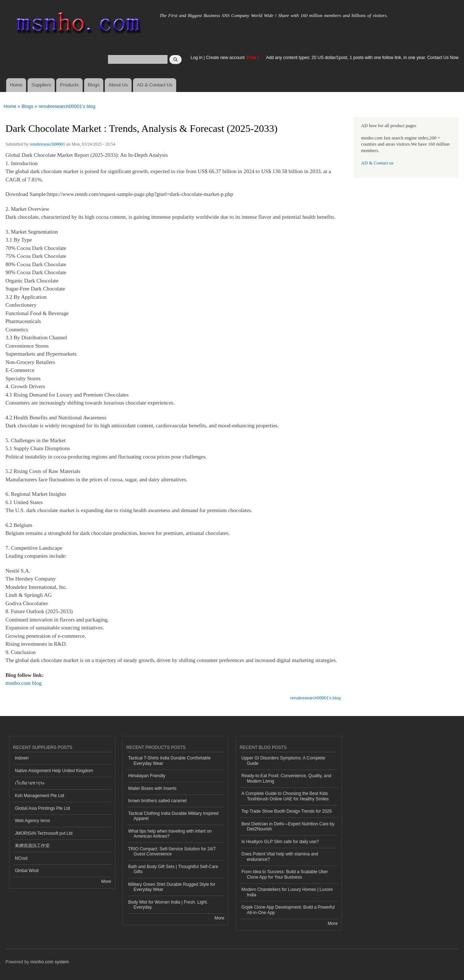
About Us (118, 85)
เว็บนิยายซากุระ (30, 783)
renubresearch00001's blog (67, 106)
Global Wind (27, 871)
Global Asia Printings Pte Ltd (42, 808)
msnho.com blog (24, 683)
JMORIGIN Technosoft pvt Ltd (44, 833)
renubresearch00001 (47, 144)
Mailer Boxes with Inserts (152, 788)
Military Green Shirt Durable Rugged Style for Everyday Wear (172, 887)
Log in (197, 58)
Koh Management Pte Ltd (40, 796)
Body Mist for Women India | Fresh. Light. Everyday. (168, 905)
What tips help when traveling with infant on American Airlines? (170, 834)
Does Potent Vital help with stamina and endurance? (280, 857)
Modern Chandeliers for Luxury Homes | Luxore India (287, 892)
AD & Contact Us (155, 85)
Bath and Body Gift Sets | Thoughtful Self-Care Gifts (173, 869)
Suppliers (41, 85)
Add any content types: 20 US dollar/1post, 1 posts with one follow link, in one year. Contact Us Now (362, 58)
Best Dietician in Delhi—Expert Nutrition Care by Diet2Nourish (288, 826)
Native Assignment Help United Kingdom (54, 771)
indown (22, 758)
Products (69, 85)
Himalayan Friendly (147, 776)
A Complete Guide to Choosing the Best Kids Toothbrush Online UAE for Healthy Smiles (285, 796)
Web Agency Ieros (32, 821)
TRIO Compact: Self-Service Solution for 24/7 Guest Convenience (172, 851)
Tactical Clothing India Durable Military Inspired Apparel (173, 816)
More (106, 881)
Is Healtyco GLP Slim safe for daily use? (280, 842)
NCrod (21, 858)
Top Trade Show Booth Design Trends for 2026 (287, 811)
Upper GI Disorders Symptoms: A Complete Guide (283, 761)
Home (16, 85)
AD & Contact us (377, 163)
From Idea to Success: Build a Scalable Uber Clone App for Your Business (285, 874)
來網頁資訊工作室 (32, 846)
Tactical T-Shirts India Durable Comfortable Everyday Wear (170, 761)
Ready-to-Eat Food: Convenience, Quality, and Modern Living (286, 778)
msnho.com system (50, 962)
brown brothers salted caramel (158, 801)
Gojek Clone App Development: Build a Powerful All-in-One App (288, 910)
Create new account (226, 58)
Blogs (94, 85)
